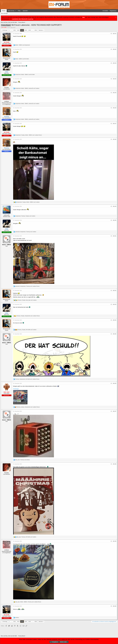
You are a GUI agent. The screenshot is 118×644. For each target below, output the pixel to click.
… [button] (11, 30)
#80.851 (115, 236)
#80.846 (115, 108)
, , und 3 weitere (27, 88)
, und (25, 75)
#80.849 (115, 206)
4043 (22, 30)
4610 (36, 30)
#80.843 (115, 63)
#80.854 (115, 320)
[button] (15, 11)
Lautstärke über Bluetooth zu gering (23, 19)
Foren (4, 11)
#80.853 (115, 304)
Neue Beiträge (4, 13)
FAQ (19, 11)
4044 (26, 30)
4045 (30, 30)
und (23, 45)
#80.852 (115, 291)
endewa (7, 101)
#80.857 (115, 411)
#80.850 (115, 220)
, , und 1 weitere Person (29, 135)
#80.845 (115, 93)
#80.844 (115, 79)
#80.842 (115, 49)
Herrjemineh (7, 58)
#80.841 (115, 34)
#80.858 (115, 464)
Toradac (7, 88)
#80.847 (115, 124)
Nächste (41, 30)
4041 (15, 30)
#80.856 (115, 383)
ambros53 (7, 215)
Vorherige (5, 30)
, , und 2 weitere (27, 119)
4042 (18, 30)
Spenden (25, 11)
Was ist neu (11, 11)
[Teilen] (111, 34)
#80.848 (115, 139)
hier (84, 17)
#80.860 (115, 606)
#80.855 (115, 334)
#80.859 (115, 541)
